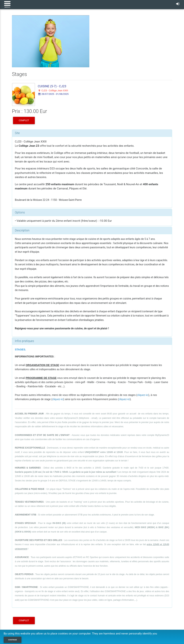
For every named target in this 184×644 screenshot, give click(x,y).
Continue (13, 640)
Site (17, 133)
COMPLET (24, 120)
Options (20, 212)
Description (22, 230)
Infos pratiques (24, 341)
